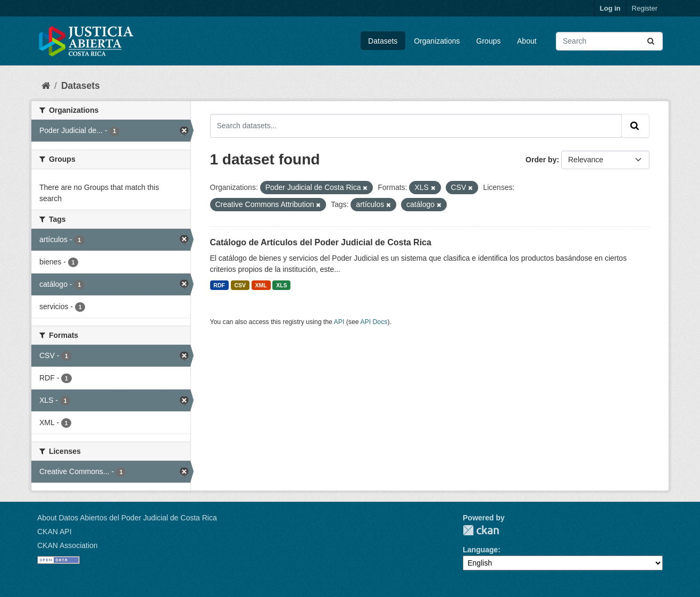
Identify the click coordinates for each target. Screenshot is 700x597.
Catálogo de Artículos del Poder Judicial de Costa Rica (321, 242)
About (527, 41)
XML (261, 285)
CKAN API (55, 532)
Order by (541, 160)
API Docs (374, 322)
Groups (488, 41)
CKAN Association (68, 545)
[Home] (46, 86)
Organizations (437, 41)
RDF (219, 285)
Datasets (383, 41)
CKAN (481, 530)
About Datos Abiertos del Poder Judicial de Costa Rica (127, 518)
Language (480, 550)
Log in (610, 8)
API (339, 322)
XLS (281, 285)
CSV (240, 285)
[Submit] (652, 41)
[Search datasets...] (609, 41)
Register (645, 8)
